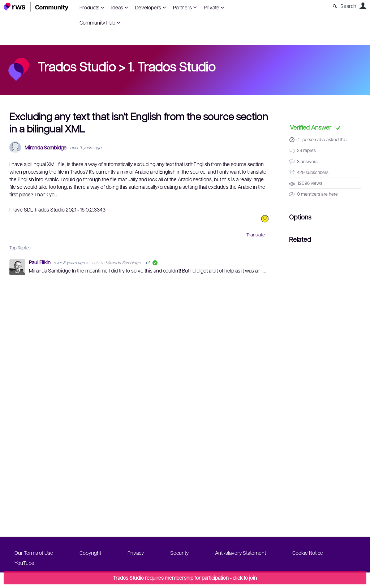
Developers (148, 7)
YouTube (24, 563)
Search (348, 6)
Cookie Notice (308, 553)
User (363, 6)
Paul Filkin (40, 262)
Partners (182, 7)
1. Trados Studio (172, 66)
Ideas (117, 7)
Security (179, 553)
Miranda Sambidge (46, 147)
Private (212, 7)
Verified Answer (311, 127)
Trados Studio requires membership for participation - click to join (185, 578)
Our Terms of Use (34, 553)
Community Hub (97, 22)
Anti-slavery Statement (240, 553)
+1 (298, 139)
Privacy (136, 553)
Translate (256, 235)
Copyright (90, 553)
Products (89, 7)
